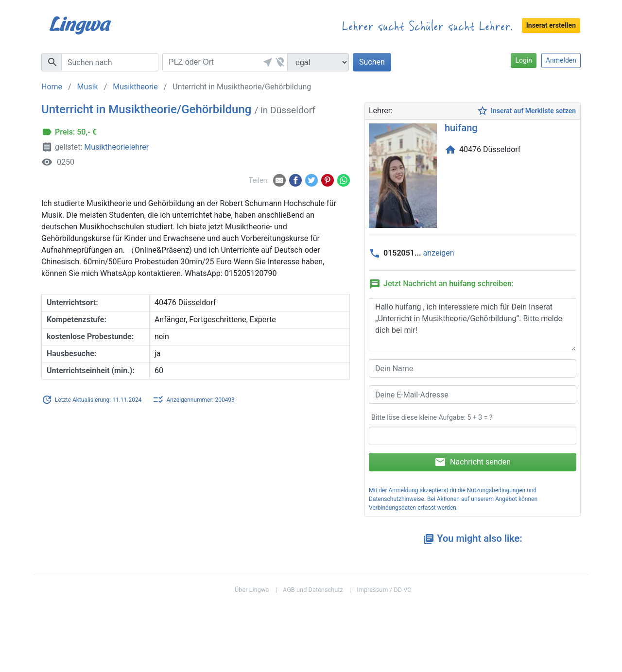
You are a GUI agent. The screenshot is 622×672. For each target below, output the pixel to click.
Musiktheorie (135, 87)
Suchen (372, 62)
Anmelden (561, 60)
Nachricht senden (473, 462)
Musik (88, 87)
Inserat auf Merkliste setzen (526, 111)
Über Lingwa (252, 590)
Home (52, 87)
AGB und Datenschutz (313, 590)
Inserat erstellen (551, 25)
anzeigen (439, 253)
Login (524, 60)
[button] (266, 62)
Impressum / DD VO (384, 590)
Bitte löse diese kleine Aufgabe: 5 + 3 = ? (432, 417)
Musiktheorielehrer (116, 147)
